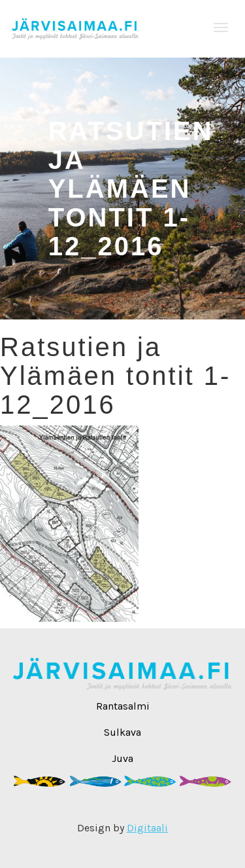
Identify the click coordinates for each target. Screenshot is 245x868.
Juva (122, 758)
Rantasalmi (123, 706)
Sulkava (122, 732)
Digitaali (147, 828)
